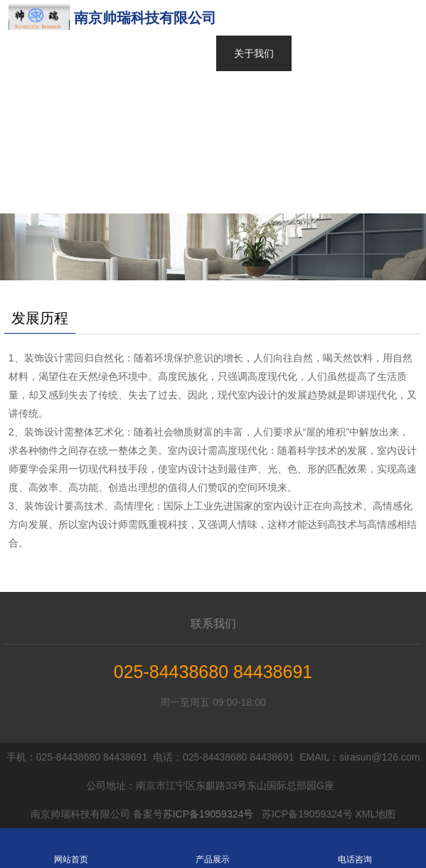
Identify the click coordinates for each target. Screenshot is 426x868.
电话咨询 (355, 848)
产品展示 (212, 848)
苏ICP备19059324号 (208, 814)
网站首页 (254, 18)
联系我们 (213, 624)
